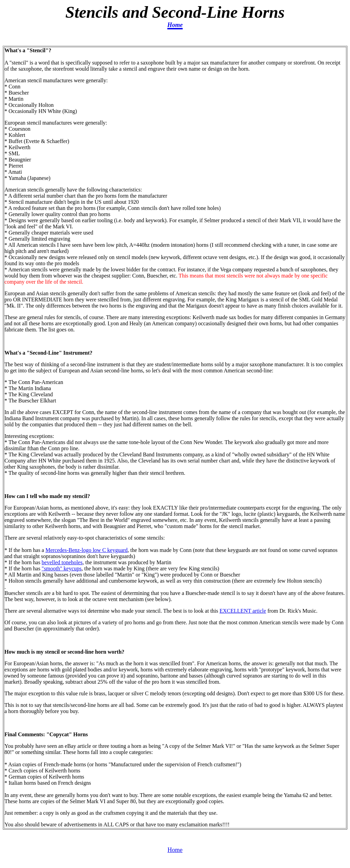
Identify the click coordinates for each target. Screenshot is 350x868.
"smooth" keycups (62, 568)
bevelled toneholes (62, 562)
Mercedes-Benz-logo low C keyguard (86, 550)
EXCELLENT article (243, 611)
